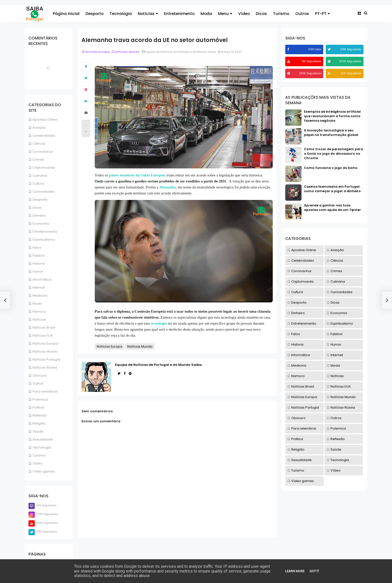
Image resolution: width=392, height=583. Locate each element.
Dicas (261, 14)
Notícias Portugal (46, 359)
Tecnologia (121, 14)
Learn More (295, 571)
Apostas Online (45, 120)
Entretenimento (179, 14)
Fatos (37, 248)
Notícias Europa (45, 343)
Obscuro (40, 375)
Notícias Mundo (45, 351)
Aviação (39, 128)
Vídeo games (44, 471)
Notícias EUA (43, 335)
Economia (41, 224)
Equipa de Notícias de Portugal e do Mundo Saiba (158, 365)
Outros (302, 14)
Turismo (281, 14)
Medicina (40, 295)
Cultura (38, 184)
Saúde (38, 431)
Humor (38, 272)
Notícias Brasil (44, 327)
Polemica (40, 399)
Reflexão (40, 415)
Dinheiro (39, 216)
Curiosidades (43, 192)
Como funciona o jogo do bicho (331, 168)
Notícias (148, 14)
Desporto (94, 14)
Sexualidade (43, 439)
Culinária (40, 176)
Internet (39, 288)
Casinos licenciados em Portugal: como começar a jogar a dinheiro (332, 189)
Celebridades (44, 136)
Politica (38, 407)
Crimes (38, 160)
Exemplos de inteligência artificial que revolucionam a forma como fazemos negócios (332, 116)
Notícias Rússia (45, 367)
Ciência (39, 144)
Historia (39, 264)
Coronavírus (43, 152)
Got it (314, 571)
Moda (206, 14)
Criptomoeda (44, 168)
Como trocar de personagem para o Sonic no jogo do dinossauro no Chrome (333, 154)
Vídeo (244, 14)
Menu (225, 14)
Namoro (39, 311)
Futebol (38, 256)
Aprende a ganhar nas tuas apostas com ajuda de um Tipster (332, 208)
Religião (39, 423)
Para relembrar (45, 391)
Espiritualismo (44, 240)
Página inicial (66, 14)
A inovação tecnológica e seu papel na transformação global (331, 133)
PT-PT (322, 14)
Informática (42, 280)
